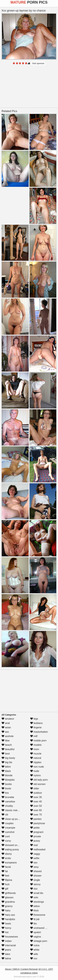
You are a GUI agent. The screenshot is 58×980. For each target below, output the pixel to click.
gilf (5, 889)
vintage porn (39, 941)
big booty (8, 758)
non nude (37, 767)
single (35, 880)
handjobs (8, 919)
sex (34, 863)
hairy (6, 911)
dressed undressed (14, 845)
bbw (6, 741)
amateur (8, 719)
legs (34, 719)
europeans (9, 863)
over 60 (36, 810)
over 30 (36, 797)
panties (36, 819)
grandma (8, 902)
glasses (8, 897)
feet (5, 876)
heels (6, 924)
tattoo (35, 906)
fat (5, 871)
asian (6, 727)
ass (5, 732)
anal (6, 723)
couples (8, 823)
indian (7, 941)
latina (6, 958)
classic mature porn (14, 810)
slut (34, 889)
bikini (6, 767)
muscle (36, 754)
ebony (7, 854)
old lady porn (39, 780)
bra (5, 793)
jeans (6, 950)
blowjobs (8, 780)
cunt (6, 836)
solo (34, 897)
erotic (6, 858)
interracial (9, 945)
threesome (38, 915)
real (34, 845)
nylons (35, 775)
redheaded (38, 849)
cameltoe (8, 802)
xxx (34, 958)
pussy (35, 841)
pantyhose (38, 823)
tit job (35, 919)
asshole (8, 736)
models (36, 745)
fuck (6, 884)
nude (35, 771)
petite (35, 828)
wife (34, 954)
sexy (34, 867)
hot (5, 932)
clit (5, 815)
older (35, 788)
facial (6, 867)
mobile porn (38, 741)
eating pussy (10, 849)
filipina (7, 880)
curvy (6, 841)
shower (36, 876)
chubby (7, 806)
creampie (8, 828)
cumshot (8, 832)
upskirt (36, 932)
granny (7, 906)
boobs (7, 784)
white (35, 950)
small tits (37, 893)
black (6, 771)
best (6, 754)
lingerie (36, 727)
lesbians (36, 723)
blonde (7, 775)
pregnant (37, 832)
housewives (10, 937)
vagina (36, 937)
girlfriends (9, 893)
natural (36, 758)
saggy (35, 854)
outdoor (36, 793)
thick (34, 911)
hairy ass (8, 915)
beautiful (8, 749)
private (36, 836)
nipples (36, 762)
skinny (35, 884)
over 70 (36, 815)
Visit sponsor (38, 63)
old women (38, 784)
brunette (8, 797)
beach (7, 745)
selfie (35, 858)
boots (6, 788)
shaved (36, 871)
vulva (35, 945)
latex (6, 954)
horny (6, 928)
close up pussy (11, 819)
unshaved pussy (41, 928)
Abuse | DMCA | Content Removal (21, 969)
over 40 (36, 802)
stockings (37, 902)
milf (34, 736)
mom (35, 749)
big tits (7, 762)
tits (33, 924)
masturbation (39, 732)
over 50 (36, 806)
